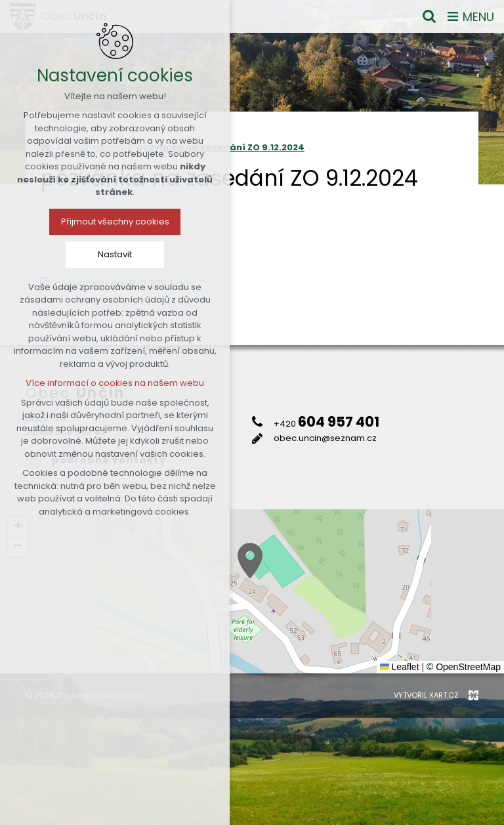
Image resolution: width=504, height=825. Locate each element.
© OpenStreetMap (464, 667)
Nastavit (115, 254)
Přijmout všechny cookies (115, 222)
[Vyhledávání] (429, 16)
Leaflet (400, 667)
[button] (250, 561)
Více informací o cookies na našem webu (115, 383)
